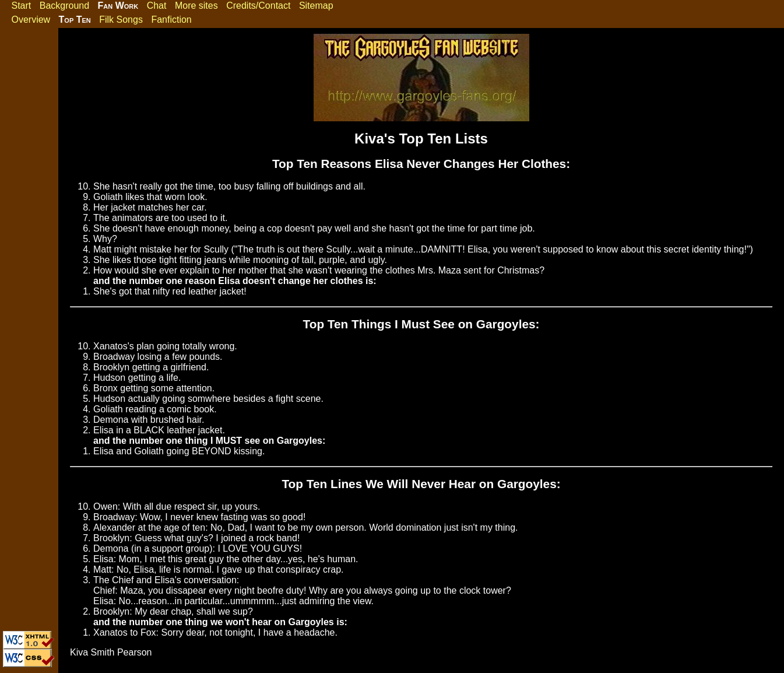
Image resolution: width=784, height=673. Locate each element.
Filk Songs (121, 20)
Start (21, 6)
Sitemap (316, 6)
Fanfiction (171, 20)
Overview (31, 20)
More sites (196, 6)
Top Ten (75, 20)
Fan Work (118, 6)
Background (64, 6)
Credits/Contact (258, 6)
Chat (157, 6)
